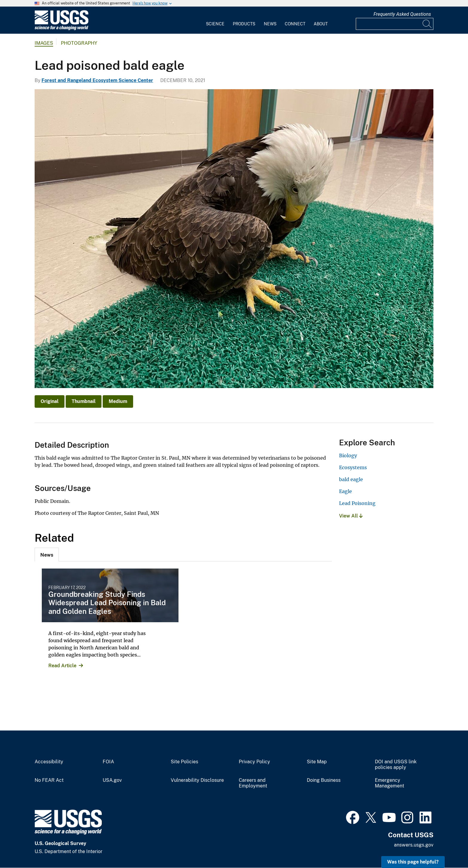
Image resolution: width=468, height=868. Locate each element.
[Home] (61, 29)
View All (351, 516)
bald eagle (351, 479)
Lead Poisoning (357, 503)
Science (215, 24)
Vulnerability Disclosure (197, 780)
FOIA (108, 762)
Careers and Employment (253, 783)
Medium (118, 401)
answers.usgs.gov (414, 845)
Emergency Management (390, 783)
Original (50, 401)
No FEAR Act (49, 780)
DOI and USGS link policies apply (396, 765)
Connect (295, 24)
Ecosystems (353, 467)
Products (244, 24)
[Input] (395, 24)
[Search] (427, 24)
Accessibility (49, 762)
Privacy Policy (254, 762)
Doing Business (324, 780)
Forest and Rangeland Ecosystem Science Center (97, 80)
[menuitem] (215, 20)
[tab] (47, 555)
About (321, 24)
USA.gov (112, 780)
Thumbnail (84, 401)
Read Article (62, 666)
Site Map (317, 762)
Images (44, 43)
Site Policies (184, 762)
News (270, 24)
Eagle (345, 491)
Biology (348, 455)
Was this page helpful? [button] (413, 862)
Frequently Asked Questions (402, 14)
